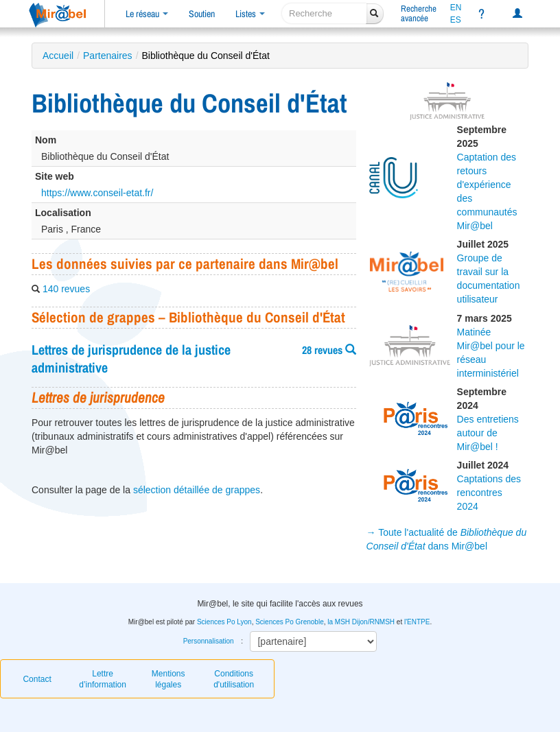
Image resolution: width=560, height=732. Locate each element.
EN (456, 8)
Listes (250, 14)
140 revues (66, 289)
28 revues (329, 350)
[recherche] (324, 13)
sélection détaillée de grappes (197, 490)
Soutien (202, 14)
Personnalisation (209, 641)
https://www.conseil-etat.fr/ (97, 193)
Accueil (58, 56)
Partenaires (108, 56)
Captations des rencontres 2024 (489, 493)
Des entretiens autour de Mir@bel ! (488, 433)
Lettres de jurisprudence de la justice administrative (131, 358)
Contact (37, 679)
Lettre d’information (103, 679)
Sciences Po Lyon (224, 622)
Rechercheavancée (419, 13)
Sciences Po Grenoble (290, 622)
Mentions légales (168, 679)
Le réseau (147, 14)
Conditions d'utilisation (234, 679)
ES (456, 20)
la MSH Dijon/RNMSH (361, 622)
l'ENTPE (417, 622)
